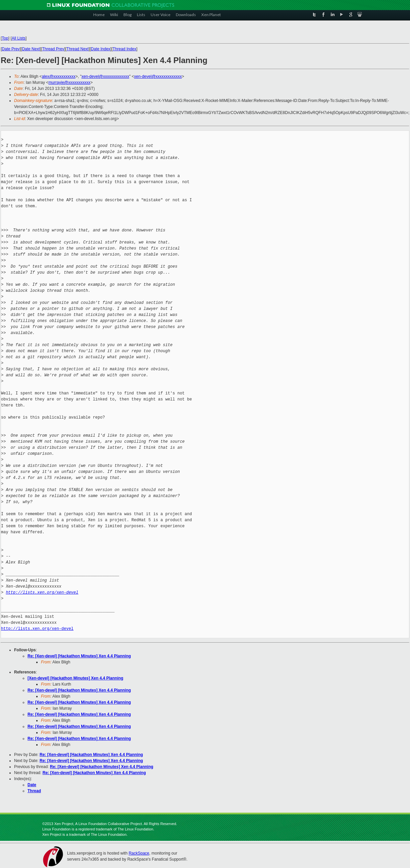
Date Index (101, 49)
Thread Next (78, 49)
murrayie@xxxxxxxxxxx (69, 83)
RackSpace (139, 853)
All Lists (19, 38)
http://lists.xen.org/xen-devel (42, 592)
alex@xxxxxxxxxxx (59, 76)
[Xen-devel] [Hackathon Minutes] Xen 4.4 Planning (75, 678)
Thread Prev (53, 49)
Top (5, 38)
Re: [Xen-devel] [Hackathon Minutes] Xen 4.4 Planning (79, 656)
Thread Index (125, 49)
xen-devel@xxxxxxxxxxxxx (105, 76)
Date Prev (11, 49)
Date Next (31, 49)
